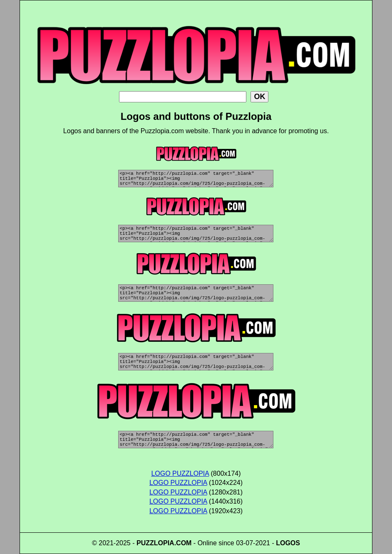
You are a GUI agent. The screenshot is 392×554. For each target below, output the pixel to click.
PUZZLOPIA (155, 543)
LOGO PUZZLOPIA (180, 473)
